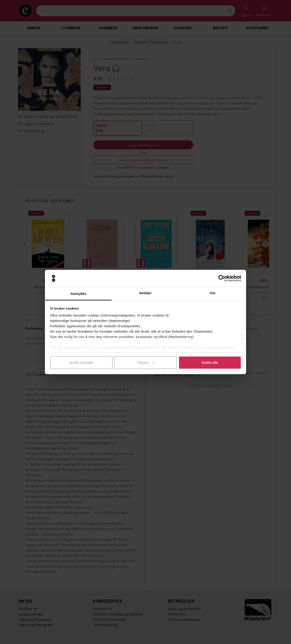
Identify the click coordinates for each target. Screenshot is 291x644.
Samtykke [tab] (79, 294)
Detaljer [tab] (145, 293)
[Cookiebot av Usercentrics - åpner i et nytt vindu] (222, 278)
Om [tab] (212, 293)
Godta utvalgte (81, 362)
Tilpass (146, 362)
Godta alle (210, 362)
